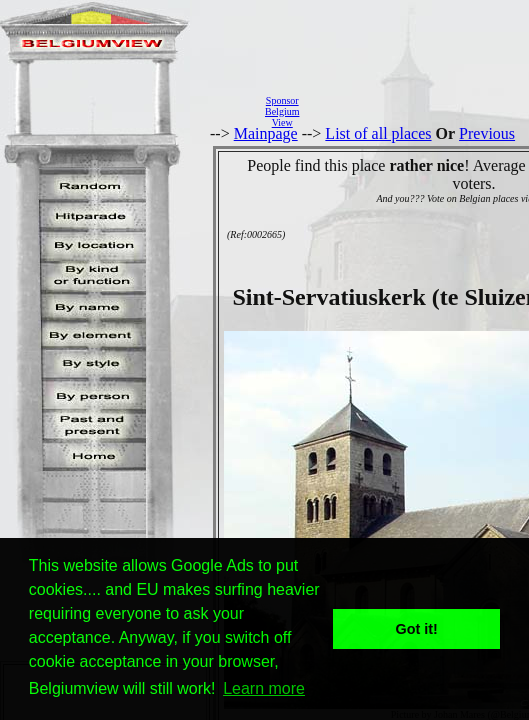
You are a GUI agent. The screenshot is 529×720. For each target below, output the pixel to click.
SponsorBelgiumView (282, 111)
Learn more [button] (264, 688)
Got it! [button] (417, 629)
